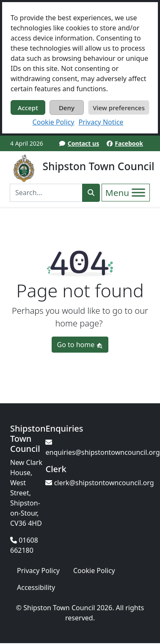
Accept (28, 108)
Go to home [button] (80, 345)
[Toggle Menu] (138, 192)
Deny (67, 108)
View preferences (119, 108)
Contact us (83, 143)
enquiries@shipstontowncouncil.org (102, 448)
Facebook (129, 143)
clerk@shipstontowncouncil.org (99, 483)
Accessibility (36, 587)
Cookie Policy (54, 122)
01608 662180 (24, 545)
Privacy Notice (101, 122)
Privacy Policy (38, 571)
